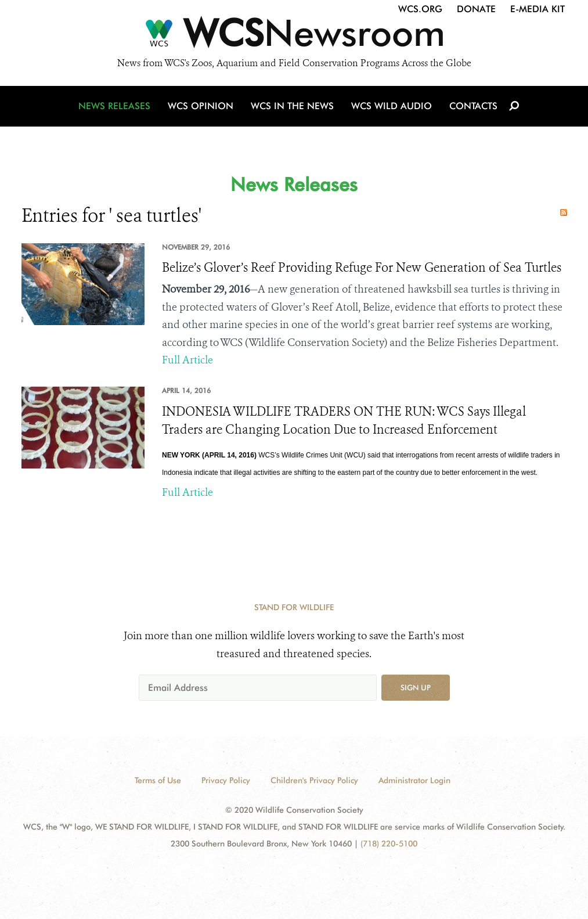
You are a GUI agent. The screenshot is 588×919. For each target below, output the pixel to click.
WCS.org (420, 9)
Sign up (416, 687)
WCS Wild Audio (392, 106)
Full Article (187, 360)
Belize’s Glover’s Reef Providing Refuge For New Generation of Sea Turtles (362, 268)
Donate (476, 9)
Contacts (473, 106)
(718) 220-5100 (389, 844)
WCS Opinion (201, 106)
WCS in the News (292, 106)
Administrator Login (414, 780)
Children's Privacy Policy (314, 780)
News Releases (114, 106)
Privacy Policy (226, 780)
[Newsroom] (294, 36)
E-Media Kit (538, 9)
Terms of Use (158, 780)
